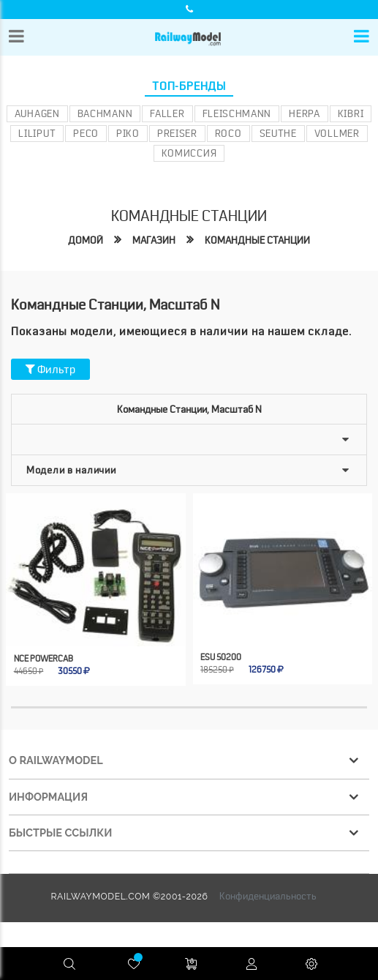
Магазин (154, 240)
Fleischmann (237, 113)
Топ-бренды (189, 86)
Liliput (37, 133)
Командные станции (257, 240)
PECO (86, 133)
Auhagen (37, 113)
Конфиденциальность (268, 896)
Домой (86, 240)
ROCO (228, 133)
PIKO (128, 133)
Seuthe (278, 133)
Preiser (177, 133)
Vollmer (337, 133)
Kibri (351, 113)
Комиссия (189, 153)
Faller (167, 113)
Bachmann (105, 113)
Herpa (305, 113)
